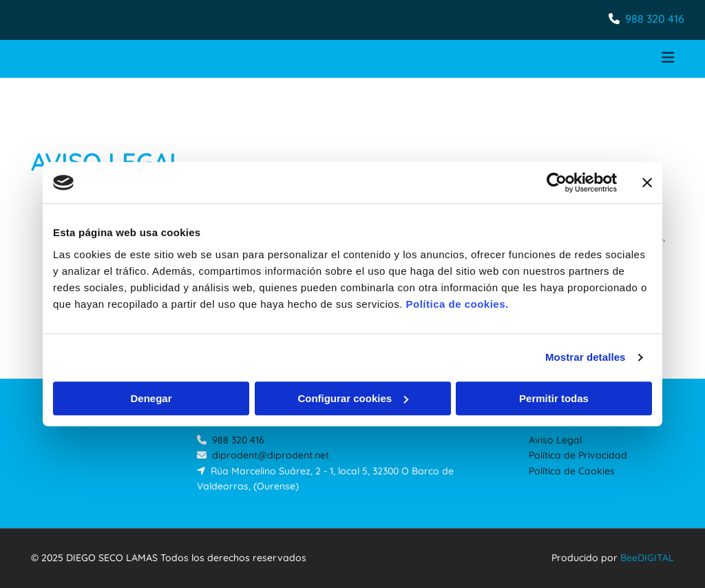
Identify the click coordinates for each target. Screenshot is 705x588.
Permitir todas (554, 398)
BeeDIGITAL (647, 558)
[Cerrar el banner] (647, 182)
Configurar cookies (353, 398)
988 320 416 (655, 19)
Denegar (151, 398)
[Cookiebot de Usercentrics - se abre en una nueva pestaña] (557, 182)
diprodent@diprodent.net (271, 455)
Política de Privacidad (578, 455)
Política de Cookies (572, 471)
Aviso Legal (555, 440)
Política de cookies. (457, 304)
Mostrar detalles (586, 357)
